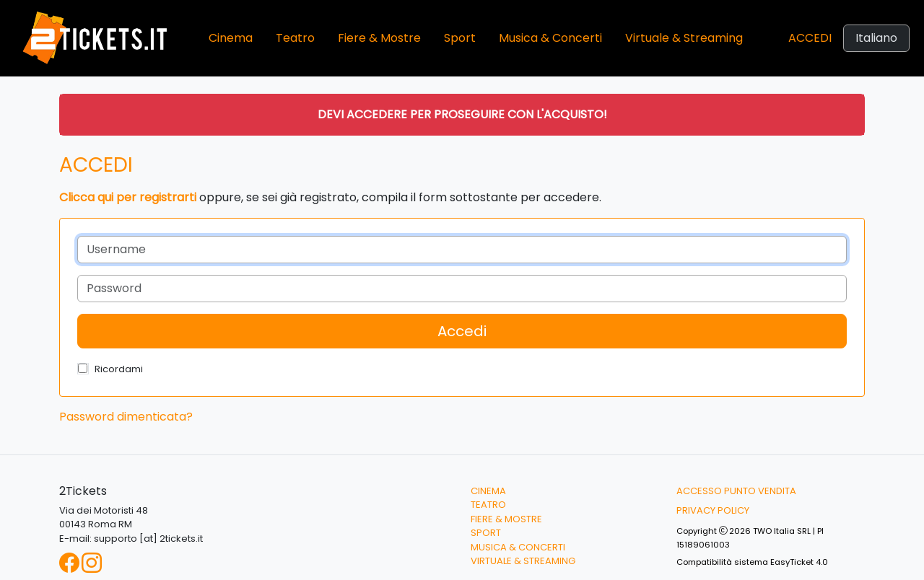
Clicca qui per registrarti (128, 197)
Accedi (810, 38)
